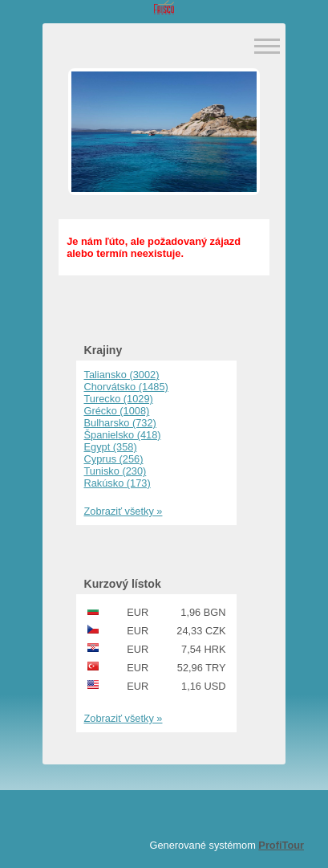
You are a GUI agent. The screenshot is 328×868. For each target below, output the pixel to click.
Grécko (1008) (117, 411)
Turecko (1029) (119, 399)
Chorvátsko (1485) (126, 387)
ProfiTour (281, 845)
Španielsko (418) (123, 435)
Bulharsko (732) (120, 423)
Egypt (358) (111, 447)
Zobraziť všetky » (124, 511)
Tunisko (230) (115, 471)
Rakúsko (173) (117, 483)
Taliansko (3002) (122, 375)
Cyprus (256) (114, 459)
